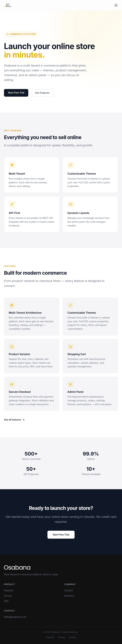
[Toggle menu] (116, 5)
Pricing (8, 596)
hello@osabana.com (15, 617)
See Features (42, 93)
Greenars (69, 596)
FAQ (6, 601)
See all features (14, 420)
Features (9, 590)
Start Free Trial (16, 93)
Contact (69, 590)
